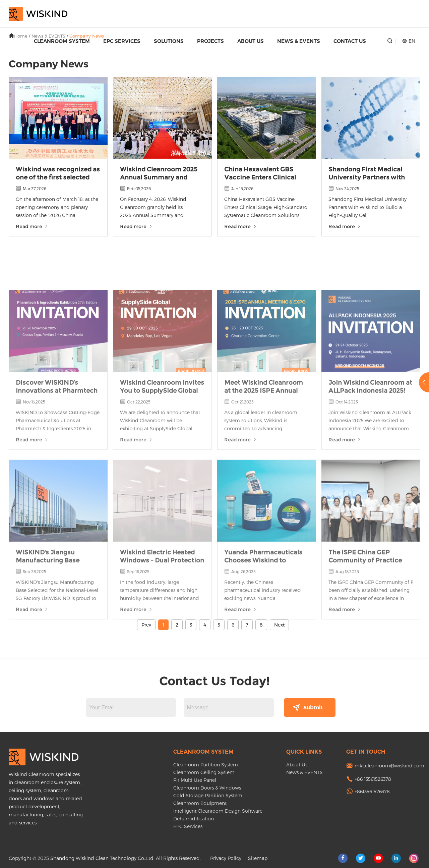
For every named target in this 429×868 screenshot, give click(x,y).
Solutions (169, 41)
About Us (251, 41)
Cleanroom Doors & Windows (207, 788)
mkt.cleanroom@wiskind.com (389, 766)
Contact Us (350, 41)
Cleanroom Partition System (206, 765)
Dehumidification (194, 819)
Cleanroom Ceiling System (204, 772)
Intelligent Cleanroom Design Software (218, 811)
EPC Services (122, 41)
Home (21, 36)
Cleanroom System (62, 41)
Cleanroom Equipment (200, 803)
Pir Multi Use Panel (195, 780)
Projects (210, 41)
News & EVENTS (299, 41)
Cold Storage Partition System (208, 795)
